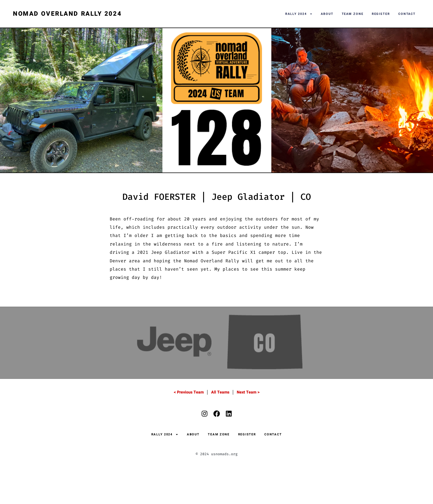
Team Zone (353, 14)
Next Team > (248, 392)
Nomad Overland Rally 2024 (67, 14)
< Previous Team (189, 392)
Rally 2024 (299, 14)
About (327, 14)
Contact (407, 14)
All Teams (220, 392)
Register (381, 14)
